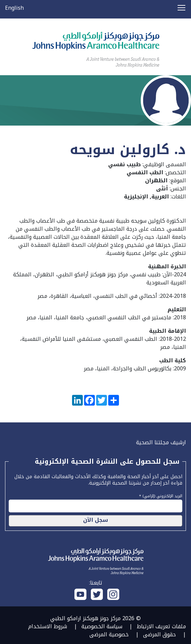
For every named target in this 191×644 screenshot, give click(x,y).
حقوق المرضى (160, 634)
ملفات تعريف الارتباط (161, 626)
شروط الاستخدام (48, 626)
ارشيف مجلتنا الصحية (161, 442)
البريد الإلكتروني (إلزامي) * (161, 495)
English (14, 8)
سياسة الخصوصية (102, 626)
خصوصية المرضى (109, 634)
